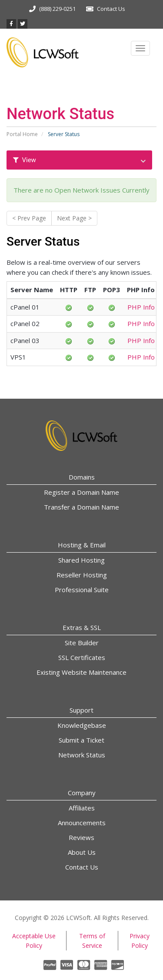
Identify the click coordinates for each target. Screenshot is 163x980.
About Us (82, 852)
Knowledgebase (82, 725)
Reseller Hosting (82, 575)
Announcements (82, 823)
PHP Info (141, 307)
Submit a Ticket (81, 740)
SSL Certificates (82, 657)
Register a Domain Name (81, 492)
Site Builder (82, 643)
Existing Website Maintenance (81, 672)
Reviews (81, 837)
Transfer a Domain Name (81, 507)
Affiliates (82, 808)
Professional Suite (82, 590)
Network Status (82, 755)
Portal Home (22, 134)
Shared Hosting (81, 560)
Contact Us (111, 9)
